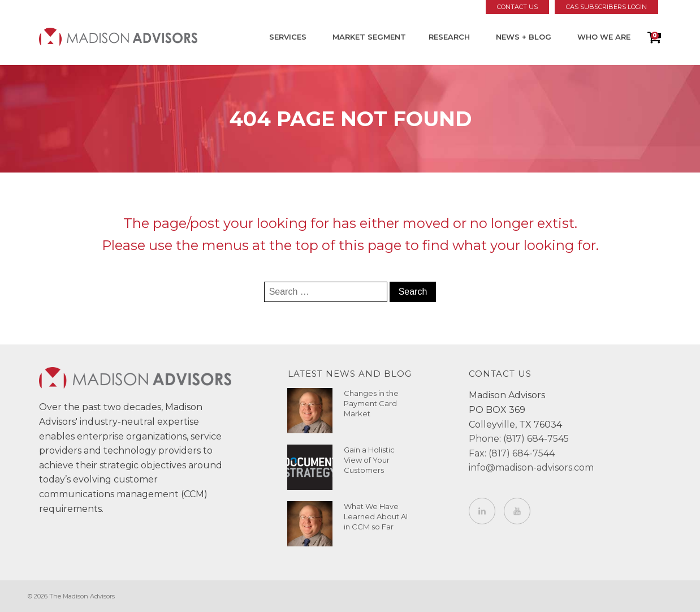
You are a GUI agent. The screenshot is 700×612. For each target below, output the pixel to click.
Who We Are (604, 37)
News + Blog (524, 37)
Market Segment (369, 37)
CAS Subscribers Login (606, 7)
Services (288, 37)
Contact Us (517, 7)
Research (449, 37)
